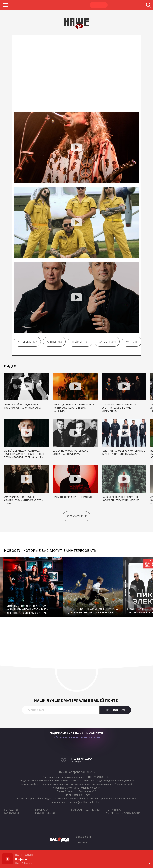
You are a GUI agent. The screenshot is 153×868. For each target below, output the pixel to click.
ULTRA (80, 5)
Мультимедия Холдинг (77, 760)
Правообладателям (85, 810)
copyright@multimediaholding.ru (85, 802)
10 (149, 863)
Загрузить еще (77, 516)
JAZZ (61, 5)
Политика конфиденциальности (123, 811)
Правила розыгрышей (45, 811)
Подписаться (115, 710)
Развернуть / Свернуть (76, 852)
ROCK (42, 5)
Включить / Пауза (7, 859)
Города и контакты (11, 811)
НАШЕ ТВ (99, 5)
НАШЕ (23, 5)
